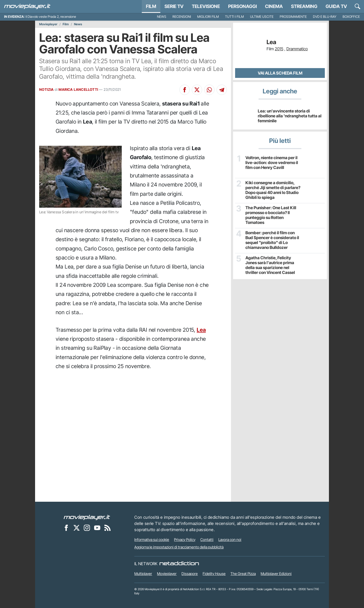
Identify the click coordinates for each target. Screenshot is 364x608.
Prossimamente (293, 17)
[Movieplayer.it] (27, 6)
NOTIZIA (47, 90)
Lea (201, 330)
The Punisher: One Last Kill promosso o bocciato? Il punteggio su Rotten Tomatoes (271, 215)
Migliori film (208, 17)
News (162, 17)
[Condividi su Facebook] (185, 90)
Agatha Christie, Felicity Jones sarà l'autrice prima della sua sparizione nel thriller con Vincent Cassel (270, 265)
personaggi (242, 6)
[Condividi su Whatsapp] (209, 90)
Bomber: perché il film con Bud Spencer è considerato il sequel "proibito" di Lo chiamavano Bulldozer (272, 240)
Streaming (304, 6)
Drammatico (297, 49)
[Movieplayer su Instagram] (87, 528)
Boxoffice (351, 17)
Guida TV (336, 6)
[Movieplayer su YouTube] (97, 528)
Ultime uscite (262, 17)
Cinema (274, 6)
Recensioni (182, 17)
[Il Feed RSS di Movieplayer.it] (107, 528)
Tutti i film (234, 17)
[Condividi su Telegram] (222, 90)
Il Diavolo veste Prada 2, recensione (51, 17)
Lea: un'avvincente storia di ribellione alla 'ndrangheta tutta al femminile (290, 116)
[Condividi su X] (197, 90)
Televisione (206, 6)
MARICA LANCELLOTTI (78, 90)
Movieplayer (48, 24)
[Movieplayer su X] (77, 528)
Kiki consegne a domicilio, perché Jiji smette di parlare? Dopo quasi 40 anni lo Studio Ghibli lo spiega (273, 190)
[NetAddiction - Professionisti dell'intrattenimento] (179, 564)
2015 (279, 49)
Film (151, 6)
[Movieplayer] (87, 517)
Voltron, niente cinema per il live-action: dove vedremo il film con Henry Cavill (272, 163)
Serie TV (174, 6)
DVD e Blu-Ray (325, 17)
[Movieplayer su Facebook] (66, 528)
